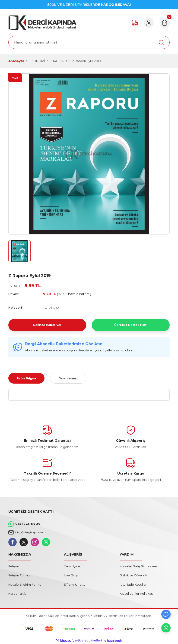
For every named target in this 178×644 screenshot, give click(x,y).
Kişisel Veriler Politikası (137, 594)
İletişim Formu (19, 575)
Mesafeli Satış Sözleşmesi (139, 566)
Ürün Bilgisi (26, 378)
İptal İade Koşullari (133, 585)
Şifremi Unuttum (76, 585)
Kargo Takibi (18, 594)
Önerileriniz (68, 378)
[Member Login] (146, 23)
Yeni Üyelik (72, 566)
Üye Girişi (71, 575)
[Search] (89, 42)
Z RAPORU (53, 308)
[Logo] (42, 23)
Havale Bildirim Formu (25, 585)
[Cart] (164, 23)
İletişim (14, 566)
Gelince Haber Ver (47, 325)
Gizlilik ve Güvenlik (133, 575)
